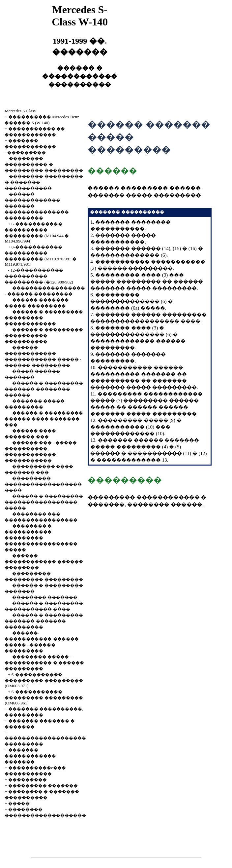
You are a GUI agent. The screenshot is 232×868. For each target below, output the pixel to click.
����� (19, 803)
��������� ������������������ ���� (43, 484)
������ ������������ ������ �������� (44, 562)
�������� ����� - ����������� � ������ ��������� (44, 663)
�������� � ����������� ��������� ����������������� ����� (41, 538)
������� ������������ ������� (30, 756)
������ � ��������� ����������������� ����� (44, 502)
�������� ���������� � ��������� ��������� (44, 164)
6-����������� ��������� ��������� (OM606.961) (44, 697)
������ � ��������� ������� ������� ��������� (44, 621)
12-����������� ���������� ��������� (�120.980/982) (39, 276)
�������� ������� (45, 597)
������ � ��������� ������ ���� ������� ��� (44, 419)
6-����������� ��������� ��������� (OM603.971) (44, 680)
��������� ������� (43, 786)
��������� (27, 152)
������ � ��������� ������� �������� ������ (44, 389)
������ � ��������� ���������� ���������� (44, 336)
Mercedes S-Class (20, 111)
